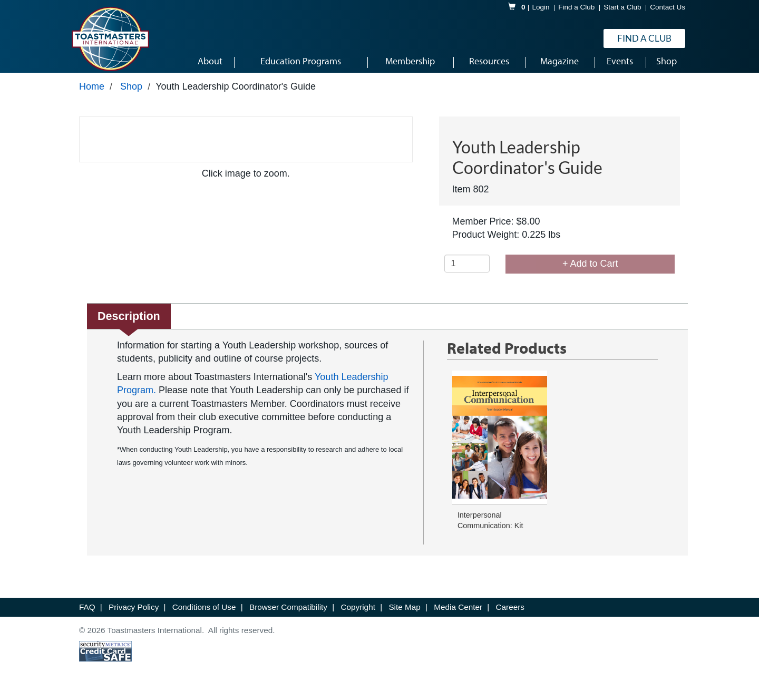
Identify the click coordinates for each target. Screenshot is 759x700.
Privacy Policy (135, 614)
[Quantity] (467, 270)
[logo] (110, 39)
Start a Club (622, 7)
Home (92, 93)
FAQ (88, 614)
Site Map (406, 614)
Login (541, 7)
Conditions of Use (205, 614)
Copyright (359, 614)
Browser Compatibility (289, 614)
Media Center (459, 614)
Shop (131, 93)
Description (129, 322)
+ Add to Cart (590, 270)
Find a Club (576, 7)
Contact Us (668, 7)
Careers (510, 614)
